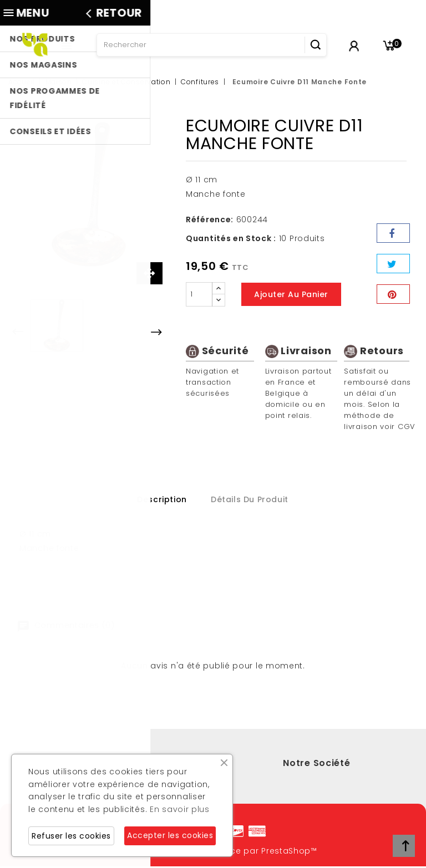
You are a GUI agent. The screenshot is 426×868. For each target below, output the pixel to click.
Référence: (210, 219)
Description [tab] (162, 499)
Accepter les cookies (170, 835)
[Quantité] (199, 294)
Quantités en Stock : (231, 238)
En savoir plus (180, 809)
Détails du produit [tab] (250, 499)
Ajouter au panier (291, 294)
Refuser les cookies (71, 836)
